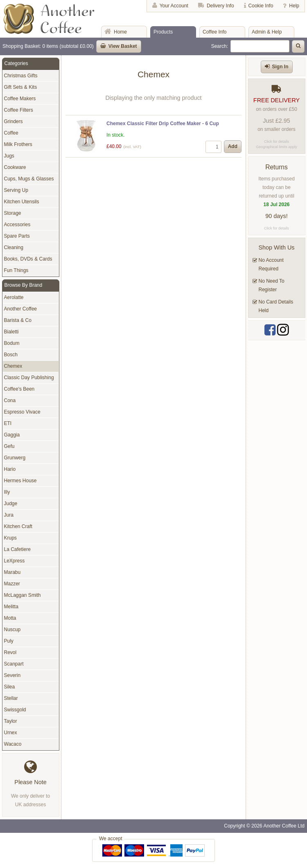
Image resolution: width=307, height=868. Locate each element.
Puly (9, 641)
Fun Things (16, 270)
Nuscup (12, 630)
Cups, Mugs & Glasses (29, 179)
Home (120, 32)
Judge (11, 504)
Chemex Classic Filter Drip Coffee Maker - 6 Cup (163, 124)
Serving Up (16, 190)
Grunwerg (15, 458)
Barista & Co (18, 320)
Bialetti (11, 332)
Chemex (13, 366)
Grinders (14, 121)
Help (294, 6)
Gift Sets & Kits (21, 87)
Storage (13, 213)
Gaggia (12, 435)
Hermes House (20, 481)
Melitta (11, 607)
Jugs (9, 156)
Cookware (15, 167)
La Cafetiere (17, 549)
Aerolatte (14, 297)
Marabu (12, 572)
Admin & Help (267, 32)
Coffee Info (215, 32)
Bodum (12, 343)
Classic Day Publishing (29, 378)
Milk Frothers (18, 144)
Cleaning (14, 247)
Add (233, 146)
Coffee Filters (19, 110)
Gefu (9, 446)
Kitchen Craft (18, 526)
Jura (9, 515)
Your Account (174, 6)
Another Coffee (21, 309)
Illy (7, 492)
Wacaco (13, 744)
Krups (10, 538)
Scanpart (14, 664)
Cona (10, 400)
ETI (8, 423)
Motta (10, 618)
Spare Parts (17, 236)
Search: (220, 46)
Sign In (280, 67)
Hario (10, 469)
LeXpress (15, 561)
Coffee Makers (20, 99)
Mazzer (12, 584)
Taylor (11, 721)
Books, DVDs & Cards (28, 259)
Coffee (11, 133)
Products (163, 32)
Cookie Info (261, 6)
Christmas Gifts (21, 76)
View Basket (123, 46)
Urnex (11, 733)
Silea (10, 687)
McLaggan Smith (23, 595)
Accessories (17, 225)
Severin (12, 675)
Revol (10, 652)
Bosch (11, 355)
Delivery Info (220, 6)
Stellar (11, 698)
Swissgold (15, 710)
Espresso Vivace (22, 412)
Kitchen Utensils (22, 202)
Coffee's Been (19, 389)
